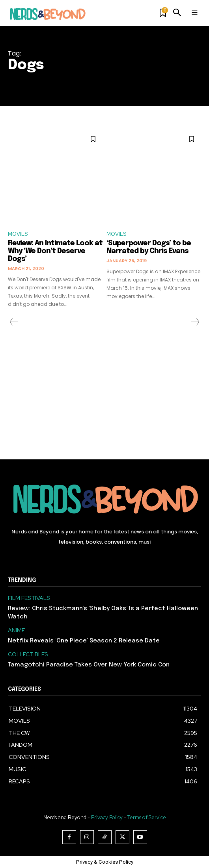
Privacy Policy (107, 817)
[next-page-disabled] (195, 322)
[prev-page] (14, 322)
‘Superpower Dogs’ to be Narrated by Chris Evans (149, 247)
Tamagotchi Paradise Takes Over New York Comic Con (89, 665)
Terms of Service (147, 817)
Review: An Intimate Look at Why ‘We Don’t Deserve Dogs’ (55, 251)
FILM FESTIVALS (29, 598)
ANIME (16, 630)
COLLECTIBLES (28, 654)
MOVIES (18, 234)
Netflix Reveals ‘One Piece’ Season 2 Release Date (84, 641)
